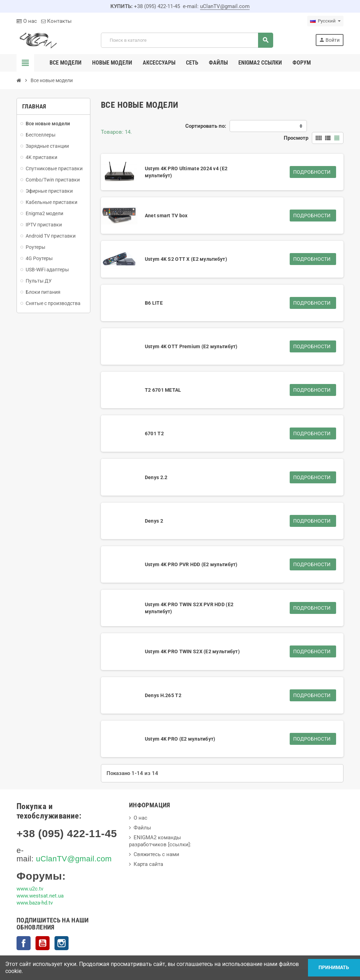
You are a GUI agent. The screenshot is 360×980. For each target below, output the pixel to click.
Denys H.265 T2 (163, 695)
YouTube (43, 943)
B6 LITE (154, 303)
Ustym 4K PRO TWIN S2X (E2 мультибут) (192, 651)
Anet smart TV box (166, 216)
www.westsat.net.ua (40, 896)
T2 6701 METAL (163, 390)
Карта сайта (148, 864)
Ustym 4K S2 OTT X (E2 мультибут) (186, 259)
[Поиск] (187, 40)
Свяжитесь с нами (156, 854)
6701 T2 (154, 433)
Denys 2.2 (156, 477)
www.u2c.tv (30, 889)
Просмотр (296, 138)
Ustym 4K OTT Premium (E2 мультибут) (191, 346)
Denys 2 (154, 521)
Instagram (62, 943)
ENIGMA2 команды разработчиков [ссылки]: (160, 841)
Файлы (142, 828)
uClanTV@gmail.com (225, 6)
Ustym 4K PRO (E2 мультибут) (180, 739)
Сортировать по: (206, 126)
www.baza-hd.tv (35, 903)
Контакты (56, 21)
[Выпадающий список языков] (325, 21)
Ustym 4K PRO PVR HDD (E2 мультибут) (191, 564)
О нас (27, 21)
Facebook (24, 943)
